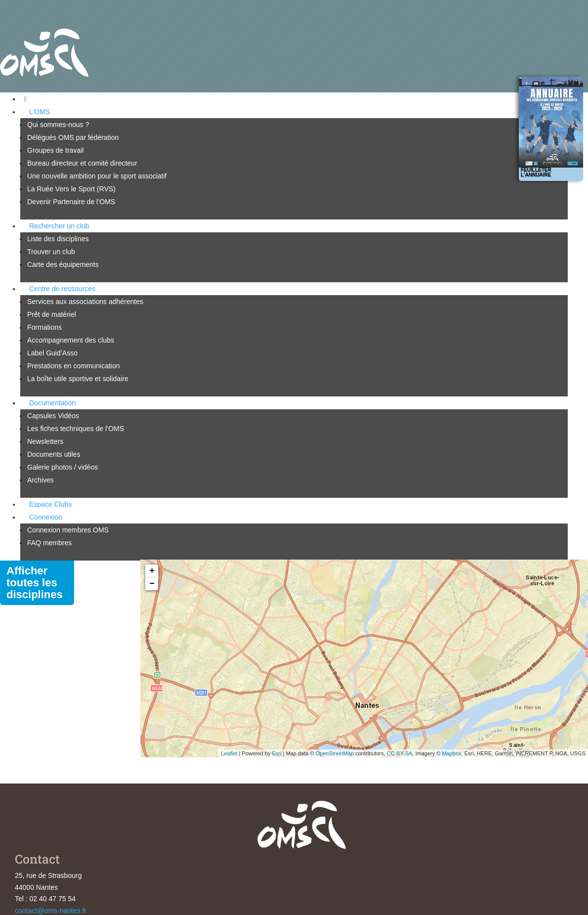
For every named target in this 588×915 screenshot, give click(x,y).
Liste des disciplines (58, 239)
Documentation (52, 403)
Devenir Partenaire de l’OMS (71, 202)
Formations (44, 327)
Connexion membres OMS (68, 530)
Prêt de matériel (52, 314)
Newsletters (45, 441)
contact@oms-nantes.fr (51, 911)
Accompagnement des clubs (71, 340)
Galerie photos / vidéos (63, 467)
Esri (276, 753)
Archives (41, 480)
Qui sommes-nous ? (58, 125)
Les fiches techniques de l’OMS (76, 429)
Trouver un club (51, 252)
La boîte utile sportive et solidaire (78, 379)
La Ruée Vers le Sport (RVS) (71, 189)
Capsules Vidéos (53, 416)
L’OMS (40, 112)
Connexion (46, 517)
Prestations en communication (74, 366)
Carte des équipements (63, 264)
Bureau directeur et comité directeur (82, 163)
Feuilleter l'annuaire (536, 172)
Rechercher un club (59, 226)
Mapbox (451, 753)
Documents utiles (54, 454)
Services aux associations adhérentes (85, 302)
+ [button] (152, 571)
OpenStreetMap (335, 753)
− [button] (152, 584)
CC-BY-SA (400, 753)
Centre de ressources (62, 289)
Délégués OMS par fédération (73, 137)
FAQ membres (49, 543)
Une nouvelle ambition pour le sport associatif (97, 176)
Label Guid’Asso (52, 353)
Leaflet (229, 753)
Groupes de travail (55, 150)
